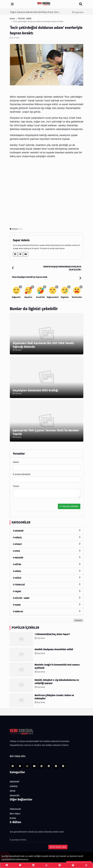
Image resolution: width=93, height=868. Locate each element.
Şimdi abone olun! (58, 847)
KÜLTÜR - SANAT (47, 598)
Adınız (16, 462)
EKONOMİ (47, 531)
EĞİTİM (47, 564)
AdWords (47, 611)
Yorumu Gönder (69, 506)
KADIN (47, 605)
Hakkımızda (15, 809)
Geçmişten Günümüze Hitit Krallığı (35, 390)
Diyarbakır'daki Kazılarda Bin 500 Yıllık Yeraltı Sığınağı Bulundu (43, 345)
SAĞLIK (47, 578)
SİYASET (47, 544)
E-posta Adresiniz (22, 474)
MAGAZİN (47, 558)
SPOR (47, 551)
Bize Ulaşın (15, 814)
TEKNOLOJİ (47, 585)
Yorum (16, 486)
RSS (13, 818)
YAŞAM (47, 591)
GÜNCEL (47, 538)
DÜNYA (47, 571)
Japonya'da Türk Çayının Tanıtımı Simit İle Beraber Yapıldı (46, 432)
